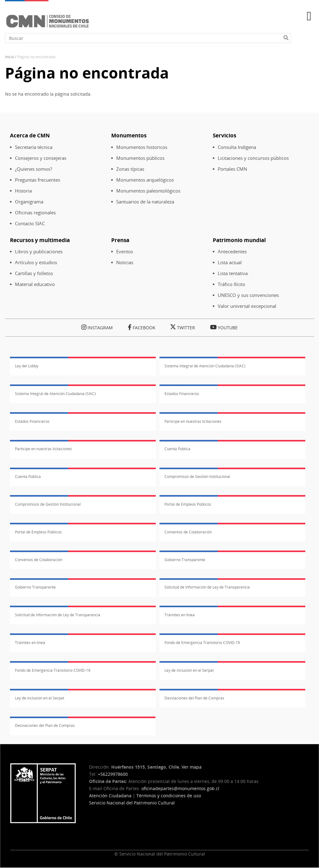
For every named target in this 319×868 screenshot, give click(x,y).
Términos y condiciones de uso (169, 796)
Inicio (10, 57)
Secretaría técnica (34, 147)
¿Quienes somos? (33, 169)
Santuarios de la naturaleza (145, 202)
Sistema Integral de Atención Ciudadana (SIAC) (205, 366)
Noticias (125, 262)
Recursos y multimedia (40, 240)
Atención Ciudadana (110, 796)
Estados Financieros (182, 394)
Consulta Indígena (237, 147)
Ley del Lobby (27, 366)
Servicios (224, 135)
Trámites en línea (180, 615)
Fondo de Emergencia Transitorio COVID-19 (202, 643)
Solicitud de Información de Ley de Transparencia (207, 587)
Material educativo (35, 284)
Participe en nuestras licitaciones (193, 421)
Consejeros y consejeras (41, 158)
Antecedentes (232, 252)
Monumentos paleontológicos (148, 191)
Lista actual (230, 262)
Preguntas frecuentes (38, 180)
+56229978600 (113, 774)
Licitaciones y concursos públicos (253, 158)
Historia (23, 191)
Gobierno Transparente (185, 560)
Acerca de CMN (30, 135)
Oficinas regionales (35, 213)
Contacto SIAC (30, 224)
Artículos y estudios (36, 262)
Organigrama (29, 202)
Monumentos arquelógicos (145, 180)
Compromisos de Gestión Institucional (197, 477)
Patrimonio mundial (239, 240)
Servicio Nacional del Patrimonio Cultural (132, 803)
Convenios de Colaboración (188, 532)
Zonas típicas (130, 169)
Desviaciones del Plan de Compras (194, 698)
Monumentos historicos (142, 147)
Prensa (120, 240)
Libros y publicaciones (39, 252)
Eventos (125, 252)
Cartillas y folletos (34, 273)
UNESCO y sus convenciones (248, 295)
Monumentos (129, 135)
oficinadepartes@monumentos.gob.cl (180, 788)
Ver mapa (192, 767)
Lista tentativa (233, 273)
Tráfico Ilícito (231, 284)
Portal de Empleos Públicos (188, 504)
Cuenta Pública (177, 449)
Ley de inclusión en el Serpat (189, 670)
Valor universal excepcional (247, 306)
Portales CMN (232, 169)
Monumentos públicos (140, 158)
